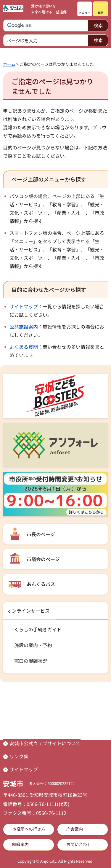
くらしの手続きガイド (38, 629)
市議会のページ (43, 559)
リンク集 (19, 756)
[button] (85, 9)
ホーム (9, 64)
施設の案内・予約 (33, 645)
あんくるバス (41, 584)
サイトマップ (24, 306)
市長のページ (41, 534)
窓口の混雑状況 (31, 661)
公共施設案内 (24, 327)
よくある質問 (24, 347)
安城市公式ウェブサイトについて (45, 743)
